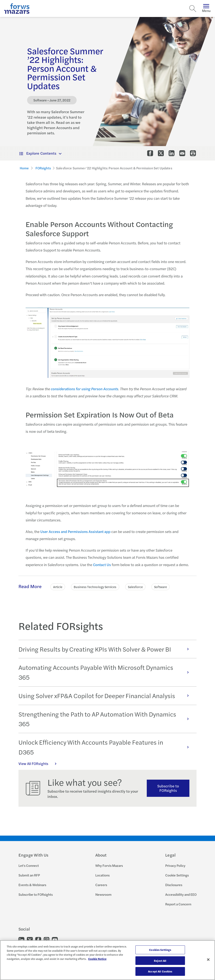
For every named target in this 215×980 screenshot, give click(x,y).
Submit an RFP (29, 875)
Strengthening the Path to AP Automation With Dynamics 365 (106, 719)
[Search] (193, 9)
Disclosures (174, 885)
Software (161, 587)
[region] (107, 960)
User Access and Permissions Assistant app (75, 531)
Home (24, 168)
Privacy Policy (175, 865)
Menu (206, 8)
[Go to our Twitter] (30, 940)
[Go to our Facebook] (38, 940)
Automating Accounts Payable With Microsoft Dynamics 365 (106, 672)
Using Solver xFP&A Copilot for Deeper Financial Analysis (106, 696)
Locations (102, 875)
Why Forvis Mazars (109, 865)
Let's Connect (29, 865)
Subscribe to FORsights (168, 788)
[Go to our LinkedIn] (21, 940)
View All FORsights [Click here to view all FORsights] (40, 764)
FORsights (43, 168)
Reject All (160, 961)
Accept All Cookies (160, 971)
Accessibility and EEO (181, 894)
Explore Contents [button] (38, 153)
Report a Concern (178, 904)
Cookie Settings (177, 875)
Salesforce (135, 587)
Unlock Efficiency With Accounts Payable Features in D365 (106, 747)
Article (58, 587)
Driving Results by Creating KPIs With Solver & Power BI (106, 649)
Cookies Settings (160, 950)
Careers (101, 885)
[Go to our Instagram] (47, 940)
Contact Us (102, 565)
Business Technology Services (95, 587)
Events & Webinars (32, 885)
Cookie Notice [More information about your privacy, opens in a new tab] (97, 959)
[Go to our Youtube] (55, 940)
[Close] (208, 960)
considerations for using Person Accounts (85, 389)
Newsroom (103, 894)
